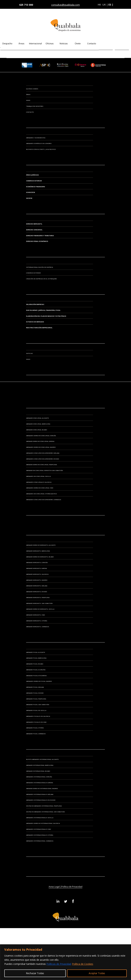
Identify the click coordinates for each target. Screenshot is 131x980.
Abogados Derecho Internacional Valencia (43, 823)
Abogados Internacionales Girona (40, 783)
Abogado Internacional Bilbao (38, 771)
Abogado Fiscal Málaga (35, 687)
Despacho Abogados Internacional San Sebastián (45, 812)
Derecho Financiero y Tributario (40, 236)
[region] (65, 962)
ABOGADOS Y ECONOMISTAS (36, 138)
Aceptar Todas (97, 973)
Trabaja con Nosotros (35, 106)
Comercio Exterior (34, 181)
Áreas (21, 44)
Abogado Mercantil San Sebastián (39, 603)
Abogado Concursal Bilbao (37, 430)
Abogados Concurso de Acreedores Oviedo (43, 459)
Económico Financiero (36, 187)
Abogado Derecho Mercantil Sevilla (40, 609)
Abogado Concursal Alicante (37, 418)
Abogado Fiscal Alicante (36, 652)
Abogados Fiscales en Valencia (38, 716)
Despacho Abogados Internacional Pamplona (44, 806)
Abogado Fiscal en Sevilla (36, 710)
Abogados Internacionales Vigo (39, 829)
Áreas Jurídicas (32, 175)
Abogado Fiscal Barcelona (36, 658)
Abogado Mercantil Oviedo (37, 592)
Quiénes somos (32, 89)
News (28, 100)
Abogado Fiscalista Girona (36, 675)
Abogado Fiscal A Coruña (36, 670)
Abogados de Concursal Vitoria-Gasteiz (42, 494)
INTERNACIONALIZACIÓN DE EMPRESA (40, 267)
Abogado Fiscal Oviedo (35, 693)
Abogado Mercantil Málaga (37, 586)
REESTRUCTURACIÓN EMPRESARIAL (39, 328)
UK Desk (29, 198)
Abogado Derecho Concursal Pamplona (42, 464)
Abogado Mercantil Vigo (36, 615)
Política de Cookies (83, 964)
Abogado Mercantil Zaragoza (38, 627)
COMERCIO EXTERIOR (33, 273)
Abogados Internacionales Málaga (40, 794)
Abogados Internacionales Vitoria (40, 835)
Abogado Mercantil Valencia (37, 574)
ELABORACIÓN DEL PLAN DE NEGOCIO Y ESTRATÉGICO (46, 316)
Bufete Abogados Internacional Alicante (42, 759)
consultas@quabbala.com (65, 5)
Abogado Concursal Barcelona (38, 424)
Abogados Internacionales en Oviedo (41, 800)
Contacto (92, 44)
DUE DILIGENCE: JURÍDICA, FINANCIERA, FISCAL (43, 310)
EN (122, 43)
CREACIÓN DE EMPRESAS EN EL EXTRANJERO (41, 279)
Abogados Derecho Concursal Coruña (41, 436)
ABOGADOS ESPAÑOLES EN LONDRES (39, 143)
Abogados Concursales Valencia (39, 482)
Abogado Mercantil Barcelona (38, 551)
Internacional (35, 44)
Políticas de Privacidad (59, 964)
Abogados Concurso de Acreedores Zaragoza (44, 499)
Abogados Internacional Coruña (39, 777)
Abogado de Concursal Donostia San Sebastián (45, 470)
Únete (78, 44)
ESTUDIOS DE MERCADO (35, 322)
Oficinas (50, 44)
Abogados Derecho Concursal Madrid (41, 447)
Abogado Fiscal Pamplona (36, 699)
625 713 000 (26, 5)
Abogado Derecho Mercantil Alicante (41, 545)
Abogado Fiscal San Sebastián (38, 704)
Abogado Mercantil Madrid (37, 580)
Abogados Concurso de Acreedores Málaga (43, 453)
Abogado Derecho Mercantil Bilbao (40, 557)
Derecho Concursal (34, 230)
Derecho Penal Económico (37, 241)
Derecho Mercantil (34, 224)
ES (106, 43)
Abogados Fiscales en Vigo (36, 722)
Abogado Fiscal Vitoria (35, 728)
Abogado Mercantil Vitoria (37, 621)
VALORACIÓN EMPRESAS (35, 304)
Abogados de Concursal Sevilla (38, 476)
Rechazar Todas (35, 973)
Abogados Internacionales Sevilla (40, 818)
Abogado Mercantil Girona (37, 568)
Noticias (64, 44)
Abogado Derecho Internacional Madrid (42, 788)
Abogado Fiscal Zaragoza (36, 734)
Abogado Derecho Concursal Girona (40, 441)
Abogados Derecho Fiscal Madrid (39, 681)
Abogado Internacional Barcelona (40, 765)
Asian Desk (31, 192)
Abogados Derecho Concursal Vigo (40, 488)
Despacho (7, 44)
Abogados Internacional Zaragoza (40, 841)
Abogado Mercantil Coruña (37, 562)
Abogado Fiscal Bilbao (35, 664)
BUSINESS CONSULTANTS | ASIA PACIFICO (41, 149)
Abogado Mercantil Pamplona (38, 597)
